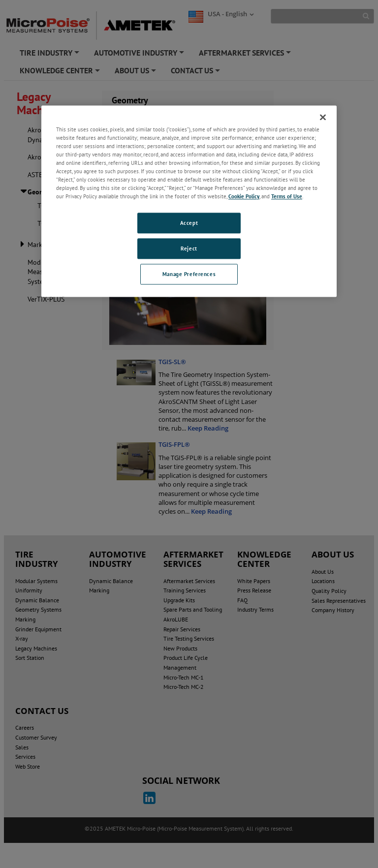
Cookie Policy (244, 196)
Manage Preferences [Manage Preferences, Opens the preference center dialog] (189, 274)
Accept (189, 223)
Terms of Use (287, 196)
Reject (189, 248)
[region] (189, 201)
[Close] (323, 117)
